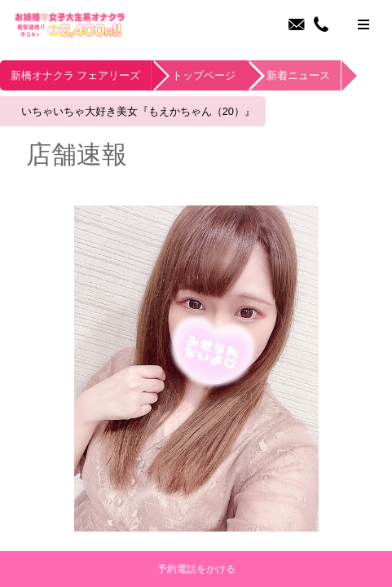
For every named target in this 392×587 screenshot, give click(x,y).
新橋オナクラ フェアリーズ (81, 77)
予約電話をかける (196, 569)
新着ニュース (323, 77)
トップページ (220, 77)
